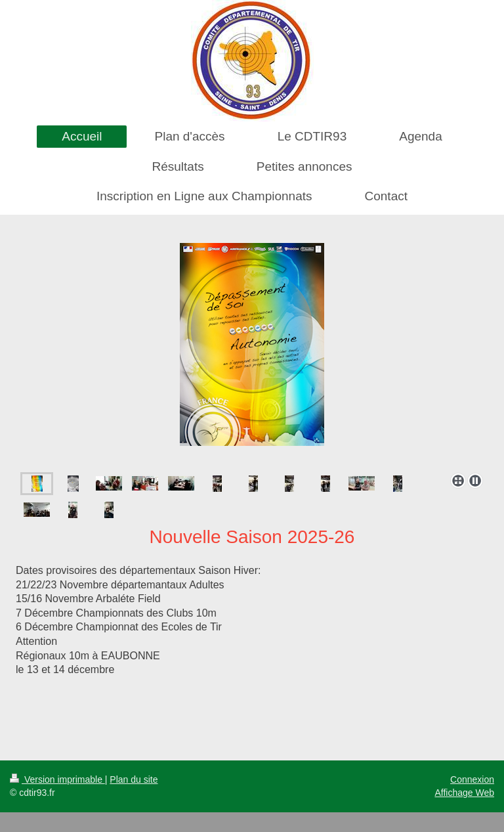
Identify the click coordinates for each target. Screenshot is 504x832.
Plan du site (134, 779)
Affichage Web (464, 793)
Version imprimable (57, 779)
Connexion (472, 779)
